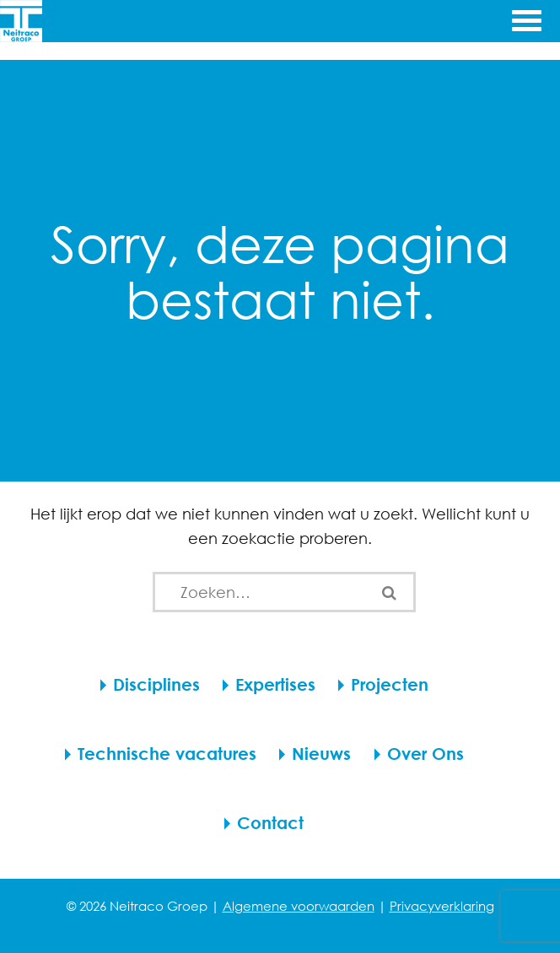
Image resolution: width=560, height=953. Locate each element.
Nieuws (321, 754)
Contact (270, 823)
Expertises (275, 684)
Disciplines (156, 684)
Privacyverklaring (442, 906)
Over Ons (425, 754)
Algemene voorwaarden (299, 906)
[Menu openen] (525, 18)
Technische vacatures (167, 754)
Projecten (390, 684)
